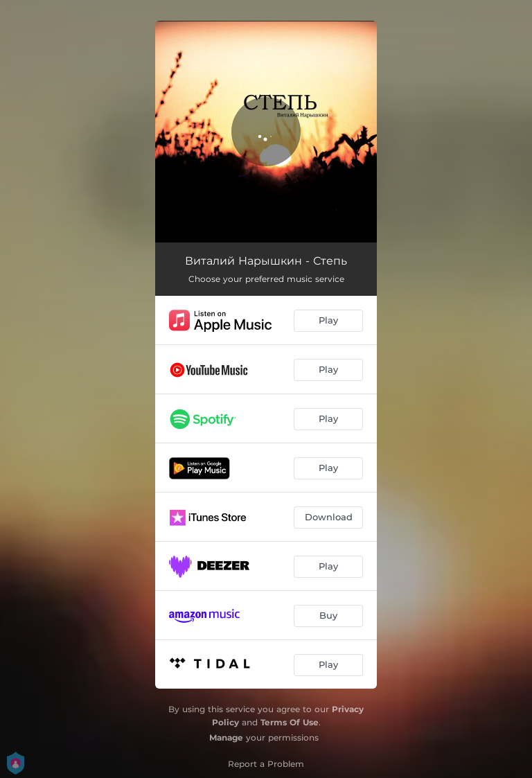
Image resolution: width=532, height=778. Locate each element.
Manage (226, 737)
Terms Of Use (290, 722)
